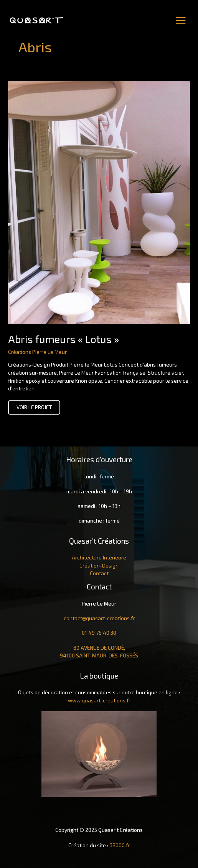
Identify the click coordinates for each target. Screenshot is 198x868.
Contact (99, 573)
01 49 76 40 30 (99, 633)
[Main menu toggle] (181, 20)
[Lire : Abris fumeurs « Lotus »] (99, 202)
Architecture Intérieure (99, 557)
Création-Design (99, 565)
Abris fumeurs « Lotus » (64, 339)
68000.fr (120, 845)
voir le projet (34, 409)
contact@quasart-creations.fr (99, 618)
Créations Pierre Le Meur (37, 352)
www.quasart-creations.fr (99, 700)
